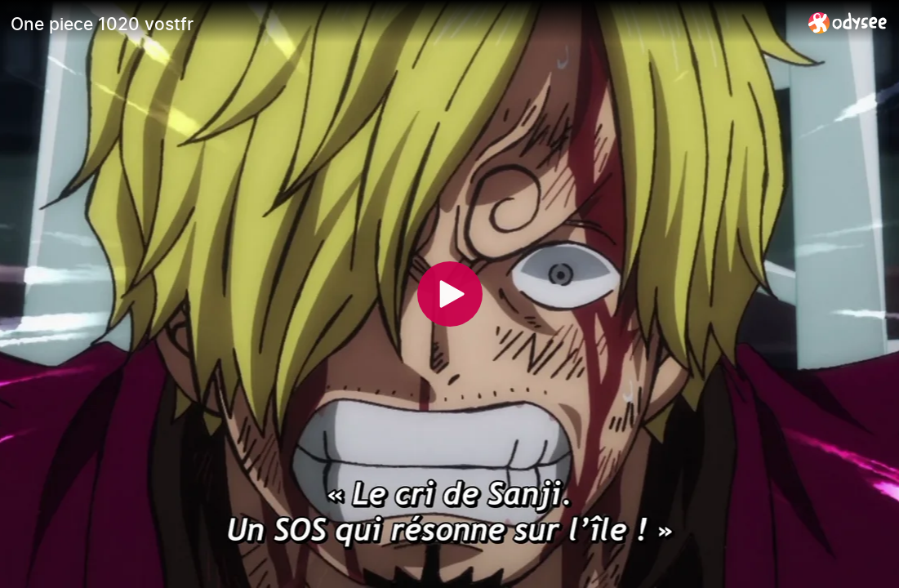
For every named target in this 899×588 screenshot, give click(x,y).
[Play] (450, 294)
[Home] (848, 22)
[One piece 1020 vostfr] (403, 24)
